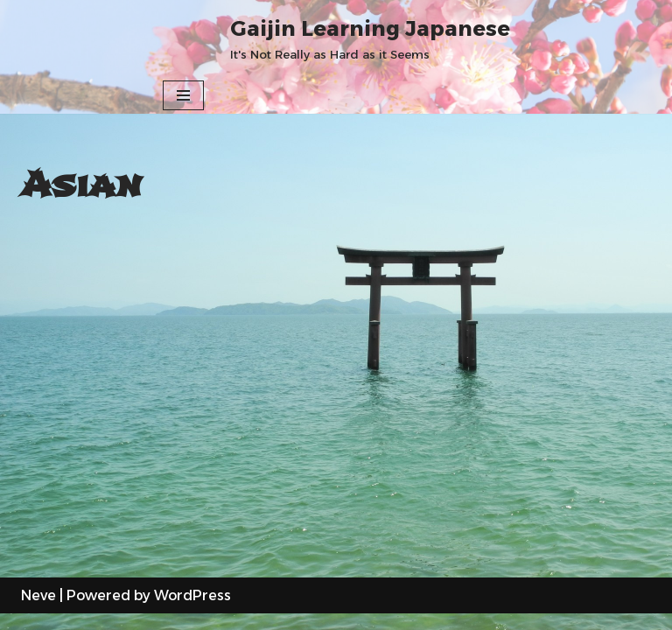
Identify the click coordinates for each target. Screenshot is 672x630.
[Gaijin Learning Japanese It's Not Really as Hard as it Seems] (370, 38)
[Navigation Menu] (183, 95)
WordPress (192, 611)
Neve (38, 611)
